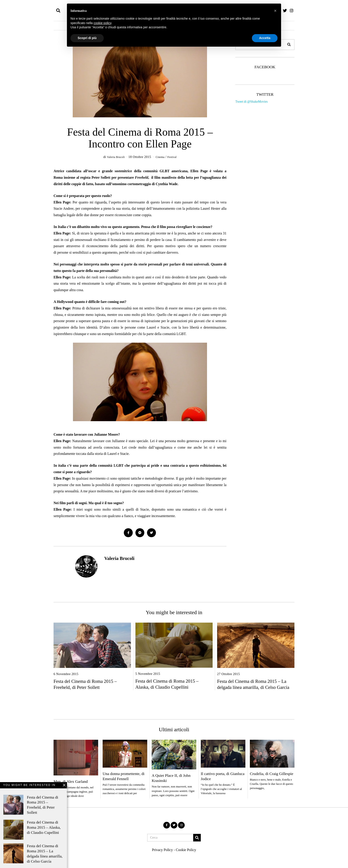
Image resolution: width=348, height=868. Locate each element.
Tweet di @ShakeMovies (252, 102)
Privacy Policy (162, 850)
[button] (289, 45)
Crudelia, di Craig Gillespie (271, 774)
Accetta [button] (265, 38)
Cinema (161, 157)
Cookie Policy (186, 850)
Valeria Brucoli (119, 559)
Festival (175, 157)
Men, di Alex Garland (71, 782)
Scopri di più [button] (87, 38)
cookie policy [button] (103, 23)
